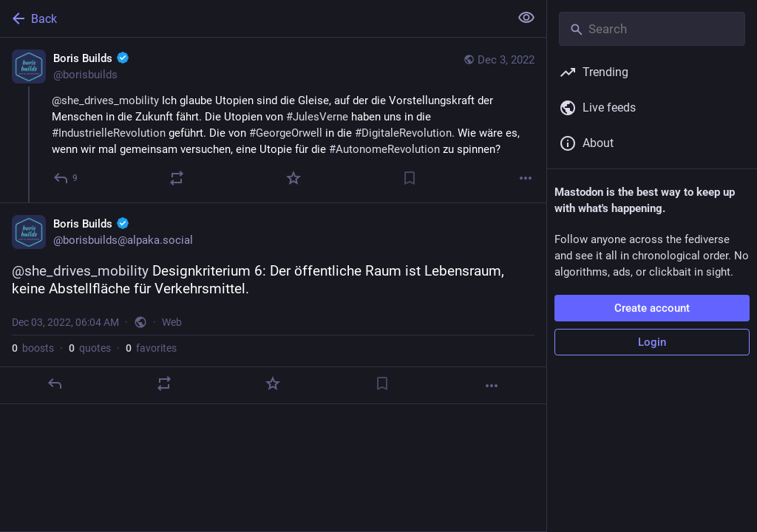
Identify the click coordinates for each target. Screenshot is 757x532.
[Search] (652, 29)
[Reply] (66, 178)
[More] (526, 178)
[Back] (253, 18)
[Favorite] (293, 178)
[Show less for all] (526, 18)
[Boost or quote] (177, 178)
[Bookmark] (410, 178)
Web (172, 322)
